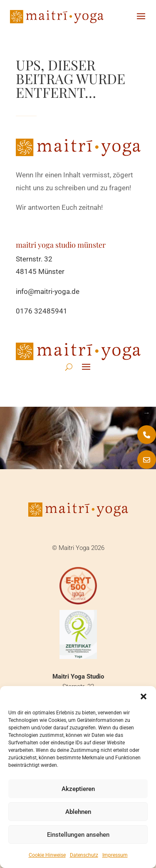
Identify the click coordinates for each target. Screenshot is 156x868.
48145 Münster (40, 271)
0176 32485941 (42, 311)
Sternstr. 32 (34, 259)
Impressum (115, 855)
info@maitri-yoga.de (48, 291)
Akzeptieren (78, 789)
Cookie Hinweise (47, 855)
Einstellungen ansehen (78, 835)
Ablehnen (78, 812)
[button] (144, 696)
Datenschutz (84, 855)
